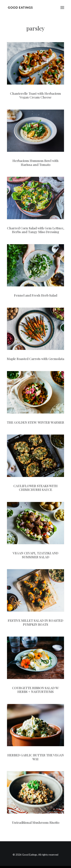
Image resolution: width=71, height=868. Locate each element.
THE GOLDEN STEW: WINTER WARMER (35, 422)
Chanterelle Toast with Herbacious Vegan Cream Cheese (35, 95)
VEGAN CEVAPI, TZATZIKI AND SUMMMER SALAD (35, 555)
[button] (62, 7)
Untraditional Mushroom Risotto (36, 822)
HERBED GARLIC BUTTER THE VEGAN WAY (36, 757)
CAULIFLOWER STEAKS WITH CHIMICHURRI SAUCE (35, 488)
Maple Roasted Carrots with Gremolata (35, 359)
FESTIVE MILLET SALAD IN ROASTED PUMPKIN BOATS (35, 622)
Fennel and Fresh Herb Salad (36, 295)
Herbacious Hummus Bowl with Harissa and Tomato (35, 162)
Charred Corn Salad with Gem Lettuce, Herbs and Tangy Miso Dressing (36, 230)
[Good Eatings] (20, 7)
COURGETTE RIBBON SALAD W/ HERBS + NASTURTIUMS (36, 690)
